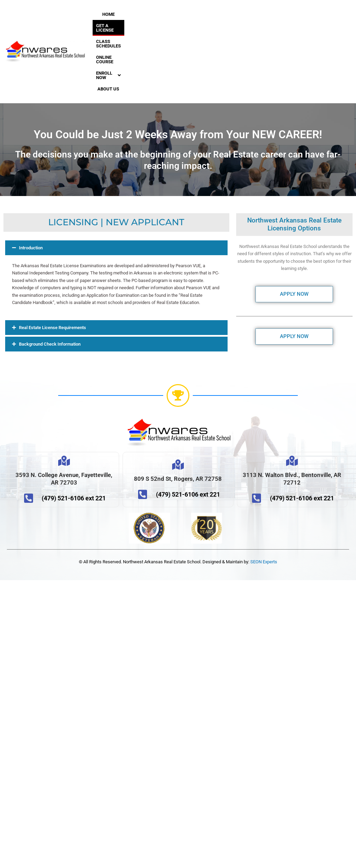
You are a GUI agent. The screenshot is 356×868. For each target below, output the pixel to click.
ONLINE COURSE (160, 26)
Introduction (31, 196)
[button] (123, 37)
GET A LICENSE (147, 14)
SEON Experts (264, 510)
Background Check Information (50, 292)
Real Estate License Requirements (53, 276)
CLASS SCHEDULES (117, 26)
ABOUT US (158, 37)
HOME (118, 14)
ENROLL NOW (123, 37)
